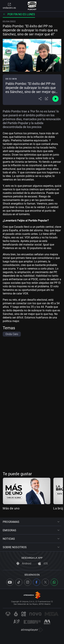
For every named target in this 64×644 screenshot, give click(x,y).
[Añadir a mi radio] (47, 99)
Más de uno (11, 508)
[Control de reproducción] (55, 99)
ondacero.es (9, 6)
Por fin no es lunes (19, 14)
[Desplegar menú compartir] (40, 99)
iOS (43, 563)
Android (24, 563)
